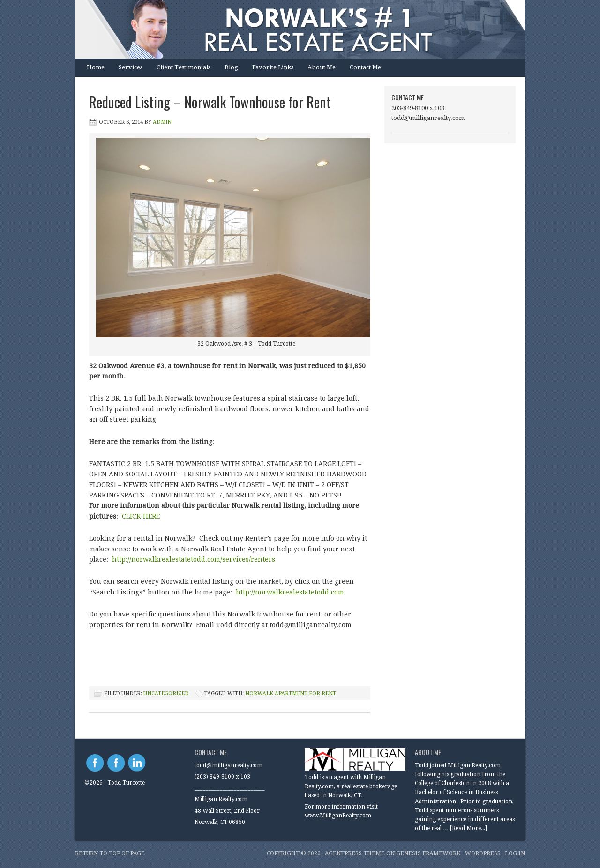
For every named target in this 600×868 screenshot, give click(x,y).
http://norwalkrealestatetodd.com (291, 592)
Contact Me (365, 67)
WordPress (483, 853)
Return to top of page (110, 853)
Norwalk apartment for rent (291, 694)
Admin (162, 122)
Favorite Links (273, 67)
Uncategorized (166, 694)
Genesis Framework (428, 853)
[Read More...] (469, 828)
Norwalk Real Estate (291, 29)
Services (131, 67)
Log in (515, 853)
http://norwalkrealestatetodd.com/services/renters (194, 559)
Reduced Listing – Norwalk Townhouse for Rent (210, 102)
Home (96, 67)
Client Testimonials (184, 67)
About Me (322, 67)
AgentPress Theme (355, 853)
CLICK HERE (141, 516)
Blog (231, 67)
